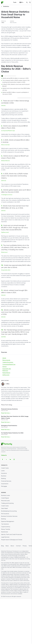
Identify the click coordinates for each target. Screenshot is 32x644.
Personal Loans (5, 501)
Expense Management (8, 522)
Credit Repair (5, 498)
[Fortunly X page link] (6, 459)
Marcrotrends (6, 360)
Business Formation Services (9, 516)
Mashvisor (5, 371)
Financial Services (6, 481)
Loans (3, 471)
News (7, 546)
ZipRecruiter (6, 375)
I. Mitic (3, 23)
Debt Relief (4, 509)
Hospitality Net (7, 369)
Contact (18, 546)
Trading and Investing (7, 503)
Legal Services (5, 537)
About (12, 546)
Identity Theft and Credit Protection (12, 535)
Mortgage (4, 486)
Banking (3, 479)
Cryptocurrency (6, 527)
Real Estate (5, 532)
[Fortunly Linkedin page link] (10, 459)
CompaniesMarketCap (9, 365)
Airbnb (4, 358)
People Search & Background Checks (12, 540)
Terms (30, 546)
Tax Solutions (5, 524)
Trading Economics (8, 362)
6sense (4, 367)
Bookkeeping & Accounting (9, 511)
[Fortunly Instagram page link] (14, 459)
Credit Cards (5, 468)
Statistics (6, 7)
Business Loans (6, 496)
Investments (5, 484)
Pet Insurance (5, 514)
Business (4, 476)
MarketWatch (6, 373)
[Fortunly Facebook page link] (3, 459)
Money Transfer (6, 529)
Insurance (4, 473)
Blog (2, 546)
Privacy (25, 546)
